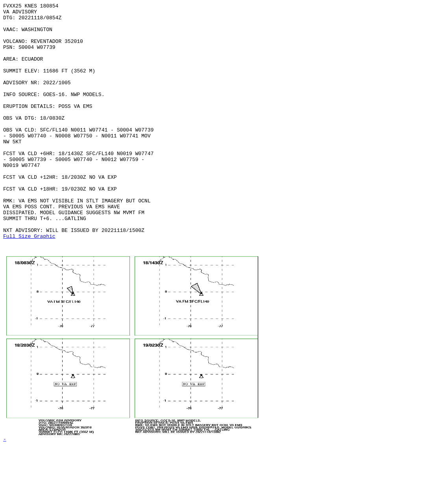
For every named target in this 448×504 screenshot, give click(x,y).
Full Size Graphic (29, 283)
